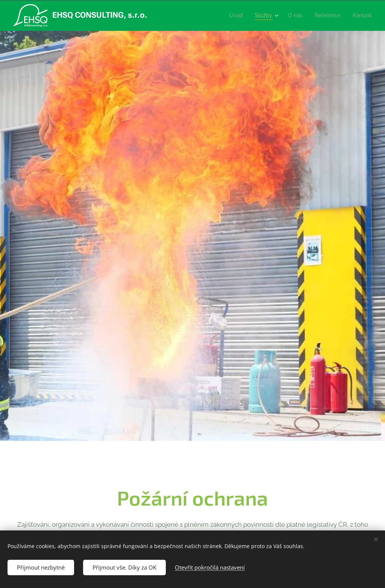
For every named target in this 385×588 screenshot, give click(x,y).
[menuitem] (231, 15)
